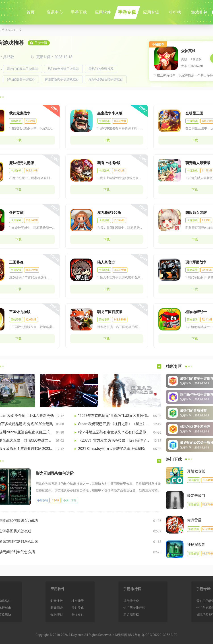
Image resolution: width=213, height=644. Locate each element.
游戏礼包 (199, 12)
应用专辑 (151, 12)
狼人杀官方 (106, 262)
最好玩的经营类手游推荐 (106, 79)
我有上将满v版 (109, 163)
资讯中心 (55, 12)
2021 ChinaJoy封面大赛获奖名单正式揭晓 (112, 449)
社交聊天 (78, 601)
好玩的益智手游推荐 (21, 79)
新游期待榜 (131, 615)
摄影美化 (78, 608)
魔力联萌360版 (109, 213)
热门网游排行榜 (134, 608)
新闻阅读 (57, 608)
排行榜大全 (131, 601)
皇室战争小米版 (110, 113)
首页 (31, 12)
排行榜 (175, 12)
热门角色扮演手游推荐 (63, 69)
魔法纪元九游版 (22, 163)
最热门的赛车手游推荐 (23, 69)
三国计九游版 (20, 312)
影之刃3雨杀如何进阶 (55, 473)
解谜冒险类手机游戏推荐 (62, 79)
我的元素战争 (20, 113)
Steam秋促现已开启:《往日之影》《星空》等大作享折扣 (115, 424)
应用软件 (103, 12)
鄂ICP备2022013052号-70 (159, 635)
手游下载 (79, 12)
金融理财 (57, 615)
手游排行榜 (132, 589)
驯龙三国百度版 (110, 312)
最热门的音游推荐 (101, 69)
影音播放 (57, 601)
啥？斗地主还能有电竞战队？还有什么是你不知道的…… (115, 432)
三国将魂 (16, 262)
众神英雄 (188, 51)
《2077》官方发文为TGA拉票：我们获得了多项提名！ (115, 440)
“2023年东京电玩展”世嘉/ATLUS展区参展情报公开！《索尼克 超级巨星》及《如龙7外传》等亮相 (115, 416)
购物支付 (78, 615)
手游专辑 (127, 12)
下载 (107, 140)
